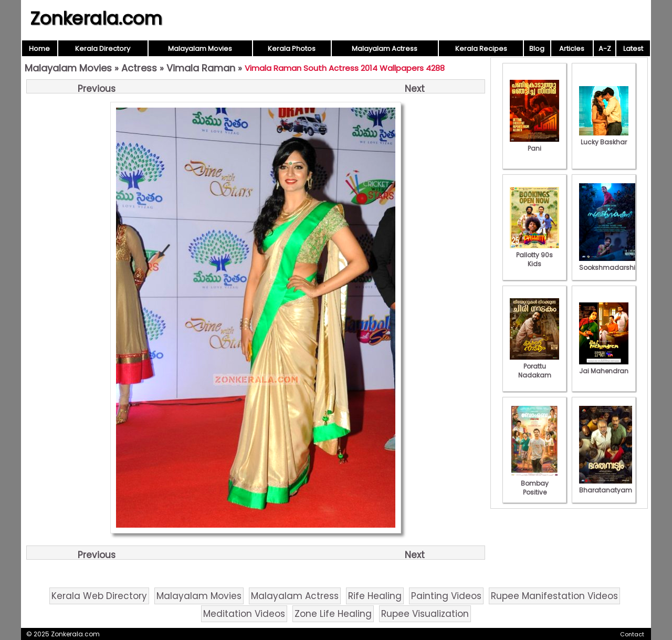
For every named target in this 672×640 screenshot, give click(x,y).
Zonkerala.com (96, 18)
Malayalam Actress (385, 49)
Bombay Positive (534, 483)
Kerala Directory (103, 49)
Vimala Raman (201, 68)
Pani (534, 144)
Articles (572, 49)
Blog (537, 49)
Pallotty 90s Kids (534, 255)
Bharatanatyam (606, 486)
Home (39, 49)
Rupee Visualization (425, 614)
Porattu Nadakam (534, 366)
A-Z (605, 49)
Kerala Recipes (481, 49)
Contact (632, 634)
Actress (139, 68)
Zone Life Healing (333, 614)
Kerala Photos (292, 49)
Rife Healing (375, 596)
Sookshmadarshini (610, 263)
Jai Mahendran (604, 366)
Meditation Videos (244, 614)
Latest (633, 49)
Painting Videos (446, 596)
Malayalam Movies (200, 49)
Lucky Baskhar (604, 138)
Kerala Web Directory (99, 596)
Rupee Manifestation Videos (554, 596)
